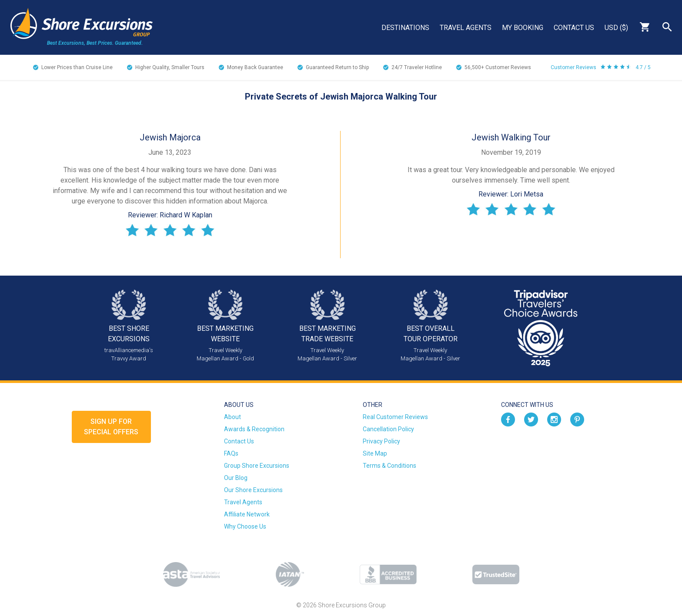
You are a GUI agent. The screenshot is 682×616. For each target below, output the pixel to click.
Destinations (405, 28)
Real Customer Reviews (395, 417)
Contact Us (574, 28)
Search (667, 27)
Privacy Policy (381, 441)
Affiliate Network (247, 514)
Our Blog (236, 478)
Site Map (375, 453)
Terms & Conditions (389, 466)
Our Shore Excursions (253, 490)
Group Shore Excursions (257, 466)
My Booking (523, 28)
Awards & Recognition (254, 429)
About (232, 417)
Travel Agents (466, 28)
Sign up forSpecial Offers (111, 427)
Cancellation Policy (388, 429)
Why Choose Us (245, 526)
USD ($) (616, 28)
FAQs (231, 453)
